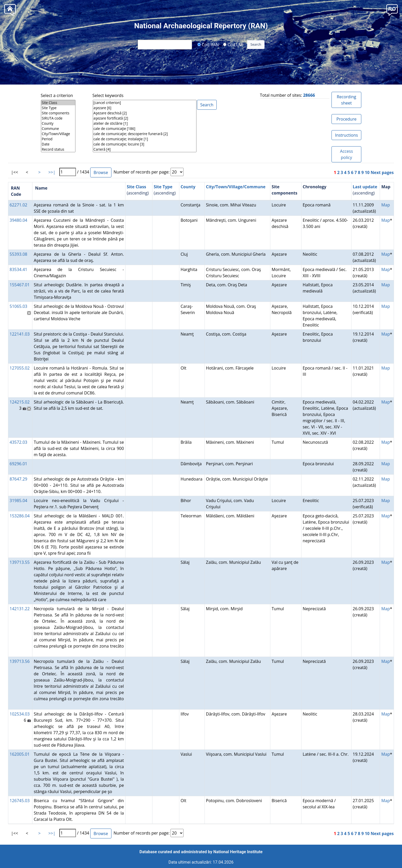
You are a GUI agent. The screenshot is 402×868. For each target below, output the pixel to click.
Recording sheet (346, 100)
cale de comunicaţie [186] (145, 129)
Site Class (58, 103)
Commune (58, 129)
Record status (58, 149)
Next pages (382, 172)
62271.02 (18, 205)
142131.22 (20, 609)
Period (58, 139)
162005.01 (20, 754)
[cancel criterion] (145, 103)
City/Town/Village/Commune (236, 187)
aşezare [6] (145, 108)
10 (367, 172)
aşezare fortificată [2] (145, 118)
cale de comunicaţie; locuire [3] (145, 144)
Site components (58, 113)
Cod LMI (233, 44)
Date (58, 144)
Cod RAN (208, 44)
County (58, 123)
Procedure (347, 119)
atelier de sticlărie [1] (145, 123)
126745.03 (20, 801)
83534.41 (18, 269)
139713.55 (20, 562)
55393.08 (18, 254)
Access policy (347, 154)
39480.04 (18, 220)
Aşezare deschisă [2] (145, 113)
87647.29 (18, 479)
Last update (365, 187)
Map (386, 205)
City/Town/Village (58, 134)
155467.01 (20, 285)
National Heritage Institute (238, 852)
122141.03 (20, 334)
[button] (392, 9)
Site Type (58, 108)
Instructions (346, 135)
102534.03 (20, 714)
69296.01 (18, 464)
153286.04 (20, 516)
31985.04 (18, 501)
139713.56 (20, 661)
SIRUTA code (58, 118)
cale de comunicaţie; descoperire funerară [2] (145, 134)
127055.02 (20, 368)
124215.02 (20, 402)
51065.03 (18, 306)
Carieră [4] (145, 149)
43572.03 (18, 442)
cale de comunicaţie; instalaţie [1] (145, 139)
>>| (52, 172)
